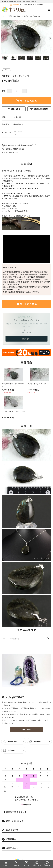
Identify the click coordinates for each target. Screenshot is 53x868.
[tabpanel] (26, 37)
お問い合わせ (14, 109)
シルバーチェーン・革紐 (11, 216)
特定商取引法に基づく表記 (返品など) (19, 145)
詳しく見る (27, 729)
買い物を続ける (10, 152)
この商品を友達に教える (13, 149)
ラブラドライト (18, 131)
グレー (16, 134)
